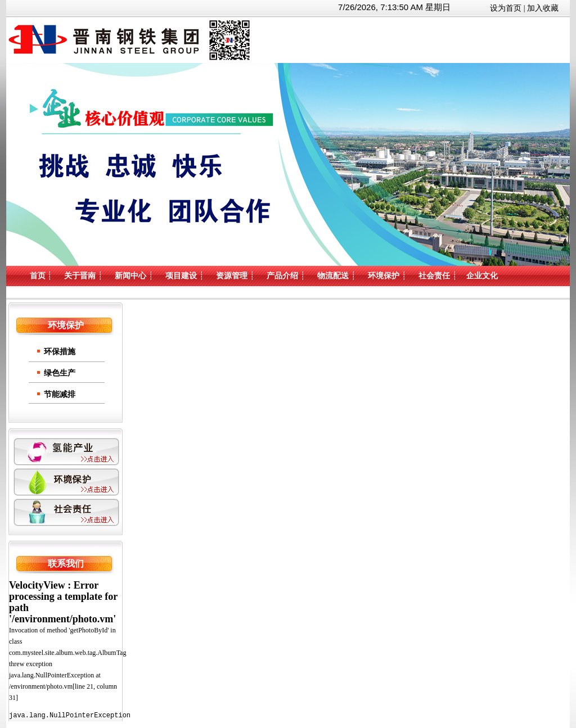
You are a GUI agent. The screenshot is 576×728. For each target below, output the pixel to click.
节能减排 (60, 394)
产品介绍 (282, 276)
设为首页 (506, 8)
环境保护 (384, 276)
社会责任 (434, 276)
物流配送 (333, 276)
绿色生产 (60, 373)
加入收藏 (543, 8)
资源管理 (232, 276)
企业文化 (482, 276)
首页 (38, 276)
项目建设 (181, 276)
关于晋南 (80, 276)
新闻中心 (130, 276)
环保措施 (60, 352)
